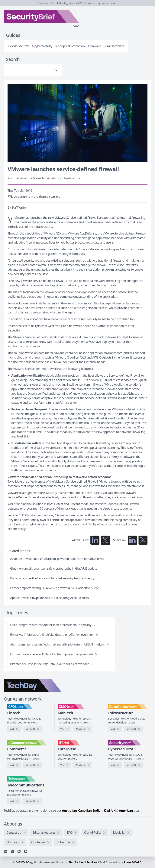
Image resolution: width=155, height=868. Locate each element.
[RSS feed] (26, 851)
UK (113, 810)
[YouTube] (19, 851)
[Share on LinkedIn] (132, 540)
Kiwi (107, 810)
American (126, 810)
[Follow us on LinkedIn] (95, 540)
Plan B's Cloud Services (83, 862)
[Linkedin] (5, 851)
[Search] (29, 70)
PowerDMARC (133, 862)
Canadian (85, 810)
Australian (69, 810)
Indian (98, 810)
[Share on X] (143, 540)
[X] (12, 851)
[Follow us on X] (105, 540)
